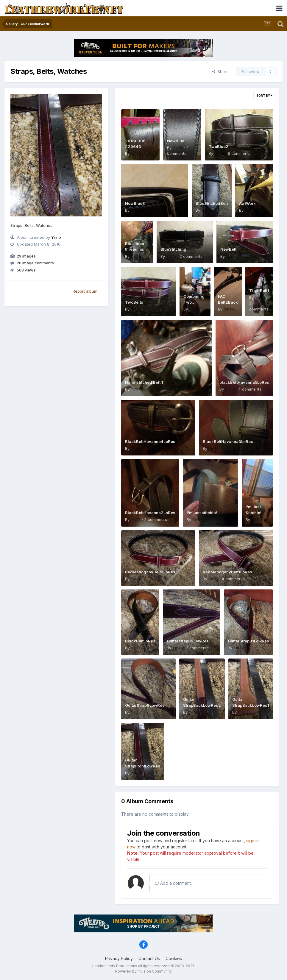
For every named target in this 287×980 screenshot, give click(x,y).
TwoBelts (134, 302)
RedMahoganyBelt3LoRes (150, 572)
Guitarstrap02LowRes (188, 641)
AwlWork (247, 203)
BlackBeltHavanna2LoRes (150, 513)
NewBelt (228, 249)
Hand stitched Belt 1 (144, 382)
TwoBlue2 (219, 146)
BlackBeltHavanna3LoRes (228, 441)
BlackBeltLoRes (140, 641)
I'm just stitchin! (202, 513)
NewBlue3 (135, 203)
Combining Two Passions (194, 302)
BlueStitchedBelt (212, 203)
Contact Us (149, 958)
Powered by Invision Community (143, 971)
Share (220, 71)
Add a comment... (174, 883)
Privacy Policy (119, 958)
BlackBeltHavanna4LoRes (150, 441)
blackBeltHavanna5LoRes (244, 382)
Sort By (264, 96)
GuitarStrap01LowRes (248, 641)
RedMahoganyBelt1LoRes (227, 572)
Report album (85, 291)
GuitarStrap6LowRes (145, 705)
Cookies (174, 958)
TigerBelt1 (259, 291)
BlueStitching (173, 249)
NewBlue (176, 141)
